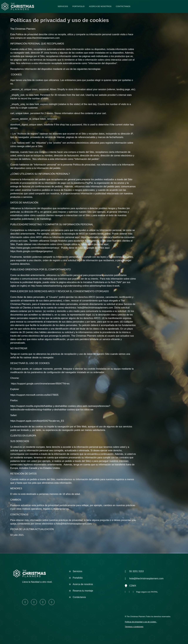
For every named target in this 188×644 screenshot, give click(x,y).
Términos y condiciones (134, 627)
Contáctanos (123, 6)
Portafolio (79, 6)
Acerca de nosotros (100, 6)
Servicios (63, 6)
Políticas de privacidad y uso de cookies (140, 622)
